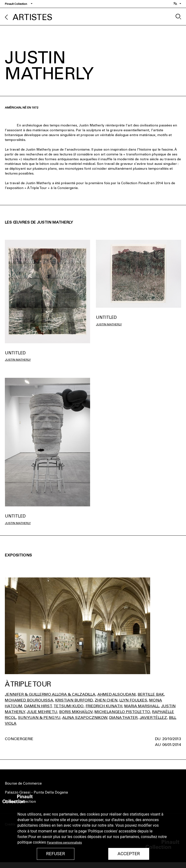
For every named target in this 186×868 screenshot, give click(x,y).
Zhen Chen (106, 700)
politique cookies (32, 842)
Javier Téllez (153, 718)
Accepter (129, 854)
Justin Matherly (18, 360)
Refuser (55, 854)
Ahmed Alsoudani (116, 694)
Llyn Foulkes (133, 700)
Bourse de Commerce (23, 783)
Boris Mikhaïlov (76, 712)
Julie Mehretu (42, 712)
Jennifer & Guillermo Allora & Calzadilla (50, 694)
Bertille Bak (151, 694)
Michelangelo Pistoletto (122, 712)
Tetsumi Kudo (69, 706)
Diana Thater (123, 718)
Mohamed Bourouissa (29, 700)
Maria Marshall (142, 706)
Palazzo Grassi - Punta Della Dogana (36, 792)
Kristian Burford (74, 700)
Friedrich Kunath (104, 706)
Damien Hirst (38, 706)
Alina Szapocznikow (85, 718)
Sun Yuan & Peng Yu (39, 718)
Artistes (32, 17)
